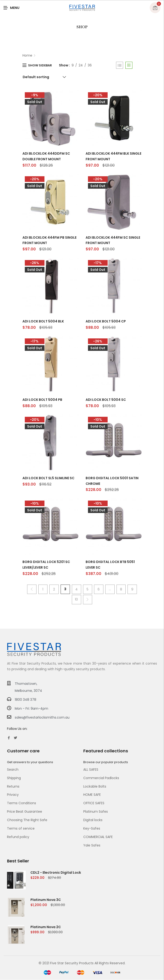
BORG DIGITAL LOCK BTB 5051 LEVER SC (110, 565)
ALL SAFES (91, 769)
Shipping (14, 778)
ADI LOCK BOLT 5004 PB (42, 400)
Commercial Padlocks (101, 778)
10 (76, 599)
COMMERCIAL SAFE (98, 837)
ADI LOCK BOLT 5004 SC (106, 400)
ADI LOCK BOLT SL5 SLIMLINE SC (48, 478)
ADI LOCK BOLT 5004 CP (106, 321)
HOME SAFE (92, 795)
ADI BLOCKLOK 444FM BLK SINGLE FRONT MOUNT (113, 156)
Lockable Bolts (95, 786)
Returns (13, 786)
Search (13, 769)
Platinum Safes (96, 812)
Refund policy (18, 837)
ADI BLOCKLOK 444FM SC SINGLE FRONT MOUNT (113, 240)
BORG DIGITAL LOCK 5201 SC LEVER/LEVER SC (46, 565)
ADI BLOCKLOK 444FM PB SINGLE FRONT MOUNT (49, 240)
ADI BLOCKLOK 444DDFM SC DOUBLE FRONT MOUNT (46, 156)
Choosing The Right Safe (27, 820)
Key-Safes (92, 829)
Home (27, 55)
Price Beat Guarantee (25, 812)
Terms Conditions (22, 803)
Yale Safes (92, 846)
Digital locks (93, 820)
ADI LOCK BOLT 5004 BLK (43, 321)
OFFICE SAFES (94, 803)
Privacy (13, 795)
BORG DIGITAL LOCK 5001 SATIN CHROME (112, 481)
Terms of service (21, 829)
